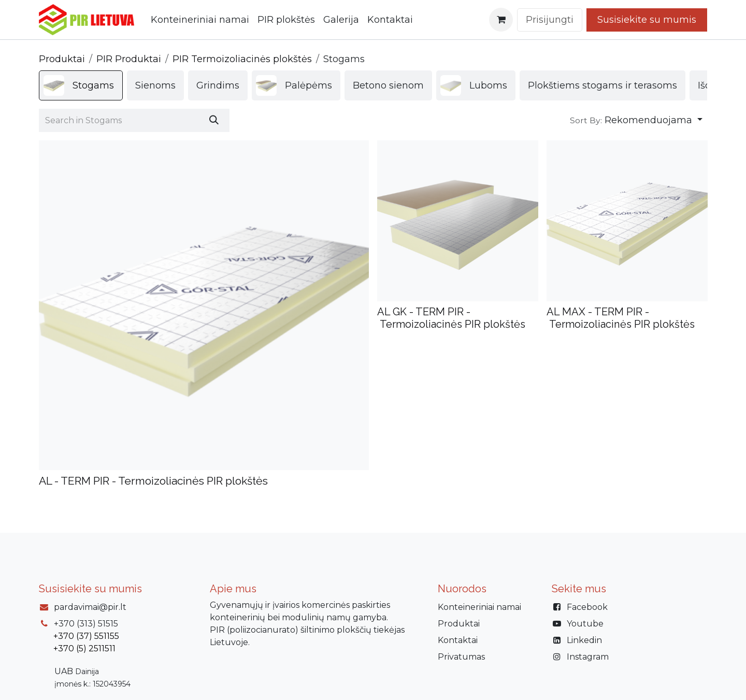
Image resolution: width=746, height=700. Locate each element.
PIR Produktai (129, 59)
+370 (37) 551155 (86, 636)
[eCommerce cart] (501, 20)
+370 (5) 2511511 (84, 648)
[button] (636, 120)
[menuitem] (200, 20)
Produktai (62, 59)
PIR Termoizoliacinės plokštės (242, 59)
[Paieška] (214, 120)
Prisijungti (550, 20)
